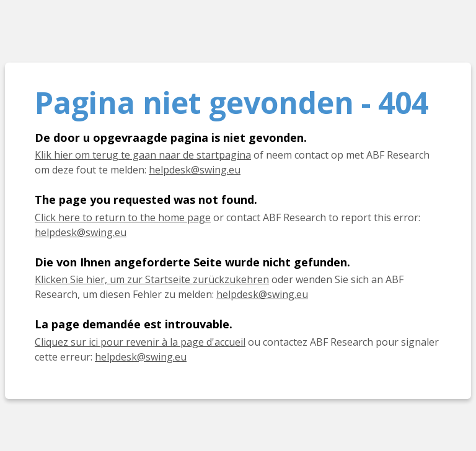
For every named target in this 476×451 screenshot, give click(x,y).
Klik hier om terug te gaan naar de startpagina (143, 155)
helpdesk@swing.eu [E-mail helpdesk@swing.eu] (195, 170)
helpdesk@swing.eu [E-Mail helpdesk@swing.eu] (262, 294)
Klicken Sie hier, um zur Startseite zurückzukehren (152, 279)
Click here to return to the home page (123, 217)
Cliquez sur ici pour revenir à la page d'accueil (140, 342)
